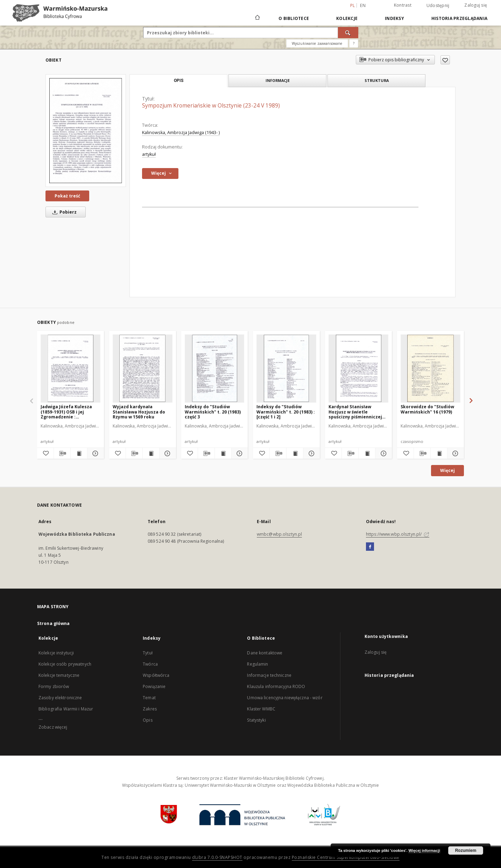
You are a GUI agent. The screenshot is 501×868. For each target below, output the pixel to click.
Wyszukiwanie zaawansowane (317, 43)
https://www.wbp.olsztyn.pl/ (398, 534)
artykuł (149, 154)
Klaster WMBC (261, 709)
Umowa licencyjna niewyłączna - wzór (285, 698)
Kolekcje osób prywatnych (65, 664)
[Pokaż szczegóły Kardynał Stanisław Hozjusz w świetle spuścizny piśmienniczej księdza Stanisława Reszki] (383, 453)
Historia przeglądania (459, 18)
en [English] (363, 5)
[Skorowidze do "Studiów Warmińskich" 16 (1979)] (431, 368)
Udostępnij (438, 6)
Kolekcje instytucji (56, 653)
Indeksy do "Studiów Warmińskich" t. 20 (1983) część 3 (213, 412)
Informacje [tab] (278, 80)
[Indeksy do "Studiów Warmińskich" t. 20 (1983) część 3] (215, 368)
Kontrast (403, 5)
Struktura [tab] (377, 80)
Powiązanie (154, 686)
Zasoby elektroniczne (60, 698)
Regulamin (257, 664)
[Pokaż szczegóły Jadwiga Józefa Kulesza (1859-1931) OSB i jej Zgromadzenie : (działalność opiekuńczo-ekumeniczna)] (95, 453)
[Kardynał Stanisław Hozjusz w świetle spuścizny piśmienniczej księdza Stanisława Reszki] (358, 368)
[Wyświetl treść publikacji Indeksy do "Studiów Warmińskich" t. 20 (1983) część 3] (223, 453)
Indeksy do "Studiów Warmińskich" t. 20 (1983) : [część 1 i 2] (286, 412)
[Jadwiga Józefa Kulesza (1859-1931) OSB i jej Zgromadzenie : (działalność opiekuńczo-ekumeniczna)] (70, 368)
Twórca (150, 664)
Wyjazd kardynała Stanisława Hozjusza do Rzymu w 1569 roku (139, 412)
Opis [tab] (179, 81)
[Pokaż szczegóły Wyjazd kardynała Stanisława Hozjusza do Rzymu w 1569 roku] (167, 453)
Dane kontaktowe (265, 653)
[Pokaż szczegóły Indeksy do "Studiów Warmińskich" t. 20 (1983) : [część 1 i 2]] (311, 453)
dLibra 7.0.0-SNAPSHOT (217, 857)
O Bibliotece (294, 18)
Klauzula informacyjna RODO (276, 686)
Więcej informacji (424, 850)
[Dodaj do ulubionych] (445, 60)
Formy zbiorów (54, 686)
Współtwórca (156, 675)
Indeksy (394, 18)
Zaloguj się (476, 5)
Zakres (150, 709)
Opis (147, 720)
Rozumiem (466, 850)
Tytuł (148, 653)
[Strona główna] (257, 18)
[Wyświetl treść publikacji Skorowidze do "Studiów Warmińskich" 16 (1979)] (439, 453)
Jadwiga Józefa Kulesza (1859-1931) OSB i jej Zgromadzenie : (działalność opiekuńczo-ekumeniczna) (68, 412)
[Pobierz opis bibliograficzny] (62, 453)
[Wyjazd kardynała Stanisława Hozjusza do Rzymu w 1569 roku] (143, 368)
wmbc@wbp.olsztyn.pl (279, 534)
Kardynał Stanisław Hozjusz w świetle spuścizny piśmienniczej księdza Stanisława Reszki (358, 412)
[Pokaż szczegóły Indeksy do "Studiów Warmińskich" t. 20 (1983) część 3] (239, 453)
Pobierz (63, 212)
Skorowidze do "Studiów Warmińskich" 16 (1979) (427, 409)
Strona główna (54, 623)
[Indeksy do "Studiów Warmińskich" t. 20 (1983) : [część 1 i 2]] (286, 368)
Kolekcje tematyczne (59, 675)
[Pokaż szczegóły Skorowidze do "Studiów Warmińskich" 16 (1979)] (455, 453)
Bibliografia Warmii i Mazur (66, 709)
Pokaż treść (67, 196)
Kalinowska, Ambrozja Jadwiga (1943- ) (181, 133)
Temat (149, 698)
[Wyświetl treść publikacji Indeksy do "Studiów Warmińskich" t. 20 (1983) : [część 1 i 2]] (295, 453)
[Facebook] (370, 547)
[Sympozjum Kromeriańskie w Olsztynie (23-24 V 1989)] (86, 131)
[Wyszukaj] (348, 33)
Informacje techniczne (269, 675)
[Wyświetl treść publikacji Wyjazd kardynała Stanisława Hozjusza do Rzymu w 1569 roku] (151, 453)
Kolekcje (347, 18)
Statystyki (256, 720)
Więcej (447, 470)
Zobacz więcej (53, 727)
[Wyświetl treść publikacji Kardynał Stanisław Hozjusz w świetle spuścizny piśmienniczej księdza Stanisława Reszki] (367, 453)
